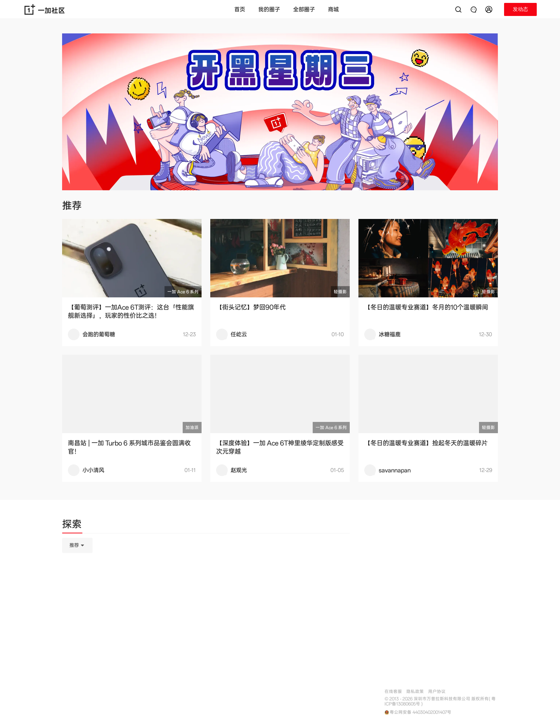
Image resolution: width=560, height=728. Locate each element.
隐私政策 (415, 692)
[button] (490, 9)
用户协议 (437, 692)
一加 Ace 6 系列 (183, 292)
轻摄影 (340, 292)
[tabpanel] (206, 582)
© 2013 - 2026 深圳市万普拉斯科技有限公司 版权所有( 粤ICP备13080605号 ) (440, 701)
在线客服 (393, 692)
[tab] (72, 525)
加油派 (192, 428)
